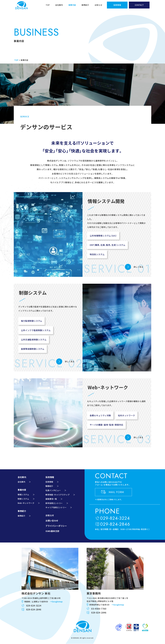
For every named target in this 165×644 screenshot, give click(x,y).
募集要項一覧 (51, 499)
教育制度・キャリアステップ (57, 495)
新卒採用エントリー (54, 503)
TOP (48, 5)
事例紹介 (85, 5)
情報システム (23, 495)
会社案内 (59, 5)
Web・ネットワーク (26, 503)
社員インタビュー (53, 490)
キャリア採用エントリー (56, 507)
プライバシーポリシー (56, 526)
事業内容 (72, 5)
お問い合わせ (52, 521)
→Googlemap (56, 602)
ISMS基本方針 (52, 531)
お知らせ (98, 5)
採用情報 (49, 482)
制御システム (23, 499)
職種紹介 (49, 486)
